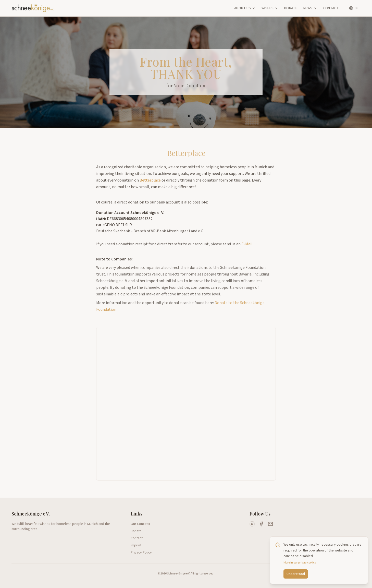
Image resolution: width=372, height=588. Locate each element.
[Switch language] (354, 8)
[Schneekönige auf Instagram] (252, 524)
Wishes (270, 8)
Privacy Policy (141, 553)
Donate (291, 8)
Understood (296, 574)
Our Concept (140, 524)
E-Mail (247, 248)
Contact (331, 8)
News (310, 8)
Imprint (136, 545)
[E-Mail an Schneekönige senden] (270, 524)
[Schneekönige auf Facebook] (261, 524)
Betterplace (150, 180)
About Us (245, 8)
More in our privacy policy (300, 563)
